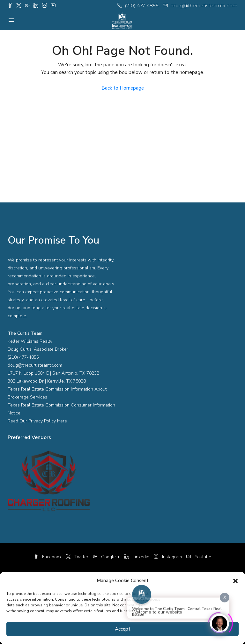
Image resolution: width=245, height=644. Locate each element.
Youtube (199, 557)
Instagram (168, 557)
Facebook (48, 557)
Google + (107, 557)
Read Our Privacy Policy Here (37, 421)
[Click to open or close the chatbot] (219, 622)
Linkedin (137, 557)
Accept (123, 629)
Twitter (78, 557)
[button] (235, 581)
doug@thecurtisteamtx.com (35, 365)
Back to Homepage (123, 88)
